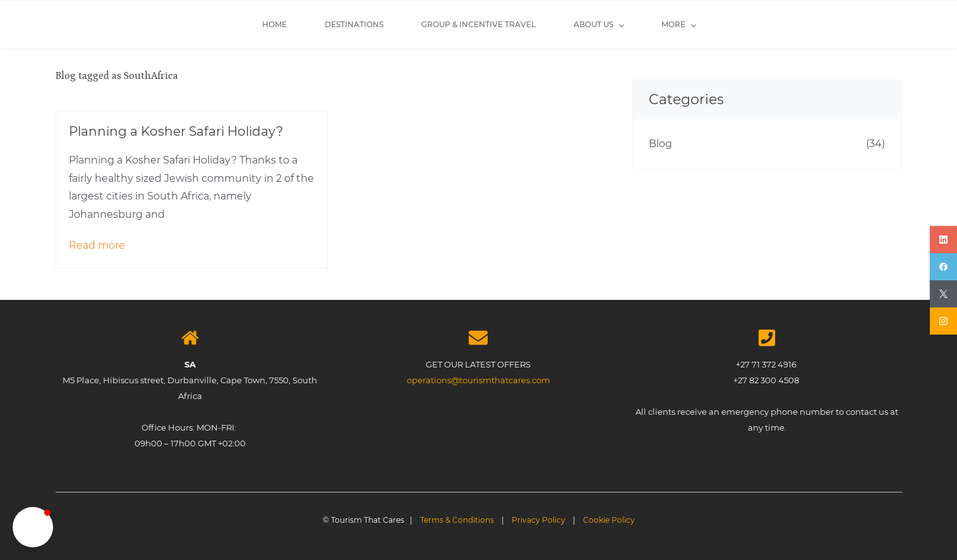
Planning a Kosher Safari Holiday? (176, 131)
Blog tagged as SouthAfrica (117, 76)
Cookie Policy (609, 520)
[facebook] (943, 267)
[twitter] (943, 294)
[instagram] (943, 321)
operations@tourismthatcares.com (478, 380)
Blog (660, 144)
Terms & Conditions (457, 520)
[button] (33, 527)
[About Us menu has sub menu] (429, 24)
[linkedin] (943, 240)
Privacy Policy (539, 520)
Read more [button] (97, 245)
